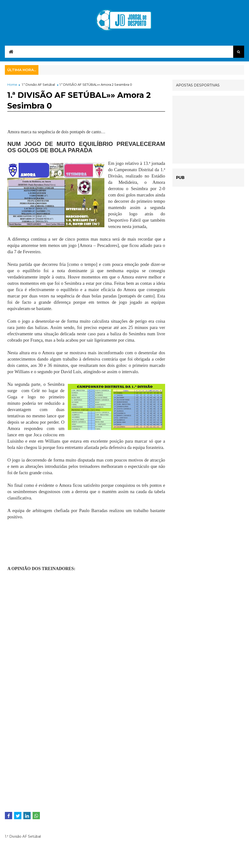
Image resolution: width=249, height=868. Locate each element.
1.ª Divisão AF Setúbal (38, 84)
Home (12, 84)
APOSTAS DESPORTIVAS (198, 85)
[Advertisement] (46, 552)
